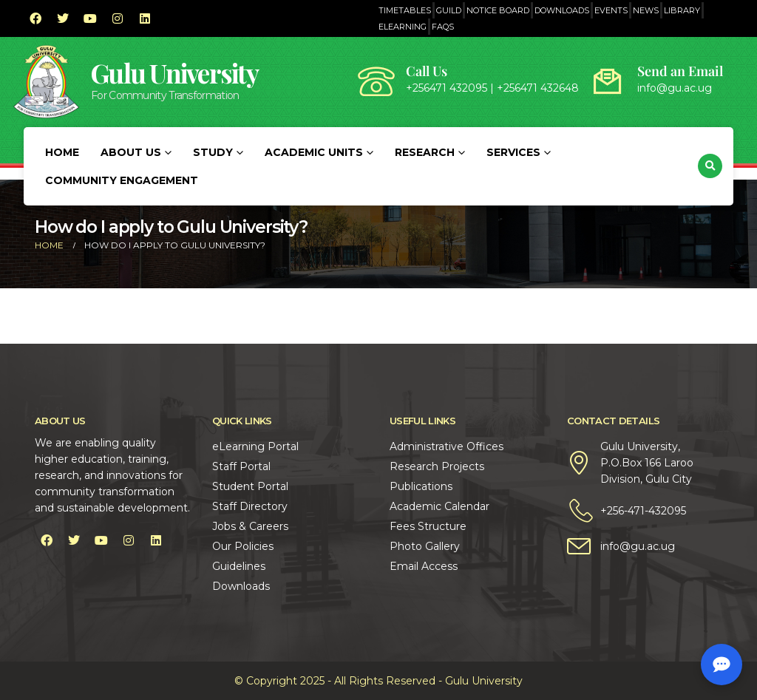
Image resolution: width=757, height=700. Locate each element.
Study (213, 152)
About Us (131, 152)
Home (62, 152)
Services (513, 152)
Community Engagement (122, 180)
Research (425, 152)
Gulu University (174, 73)
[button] (710, 166)
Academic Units (314, 152)
